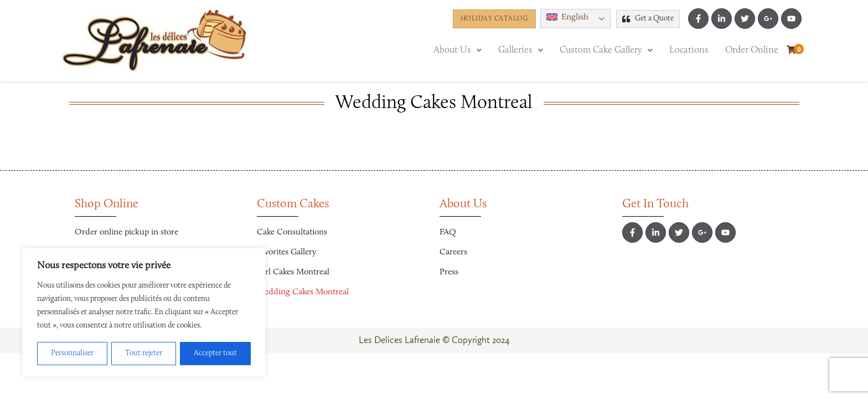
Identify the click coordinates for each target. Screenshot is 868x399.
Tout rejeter (144, 354)
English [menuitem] (575, 17)
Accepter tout (215, 354)
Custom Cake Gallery (606, 50)
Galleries (521, 50)
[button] (458, 50)
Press (449, 272)
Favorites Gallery (286, 252)
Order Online (752, 50)
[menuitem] (575, 19)
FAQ (448, 232)
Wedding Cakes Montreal (303, 292)
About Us (458, 50)
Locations (689, 50)
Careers (453, 252)
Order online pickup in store (126, 232)
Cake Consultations (292, 232)
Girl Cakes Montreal (293, 272)
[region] (144, 313)
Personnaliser (72, 354)
